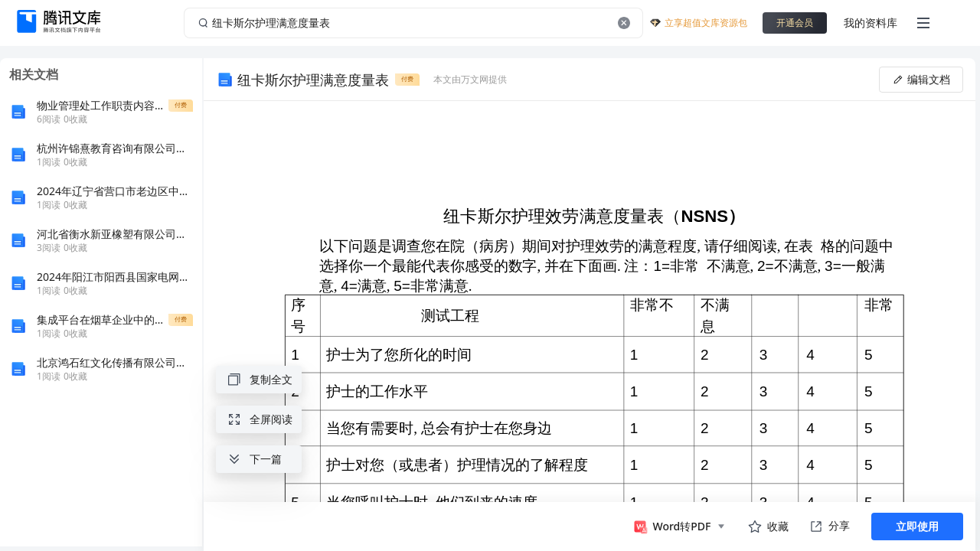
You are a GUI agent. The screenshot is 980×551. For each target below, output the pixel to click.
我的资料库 (871, 23)
